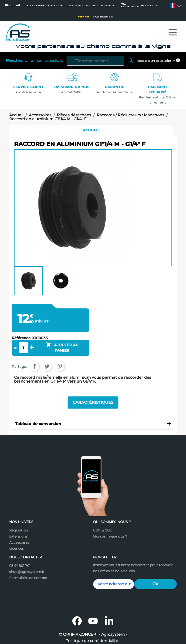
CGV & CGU (103, 520)
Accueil (12, 6)
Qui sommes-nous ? (39, 6)
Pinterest (60, 360)
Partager (34, 360)
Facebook (77, 611)
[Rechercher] (95, 54)
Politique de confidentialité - (93, 631)
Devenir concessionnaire (79, 6)
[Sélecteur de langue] (173, 6)
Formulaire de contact (28, 568)
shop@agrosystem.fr (27, 562)
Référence (21, 332)
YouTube (93, 611)
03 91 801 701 (20, 556)
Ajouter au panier (62, 341)
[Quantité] (23, 341)
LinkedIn (109, 611)
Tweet (47, 360)
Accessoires (19, 532)
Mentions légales (93, 637)
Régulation (19, 520)
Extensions (18, 526)
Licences (16, 539)
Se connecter (132, 6)
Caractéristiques (93, 394)
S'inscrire (153, 6)
